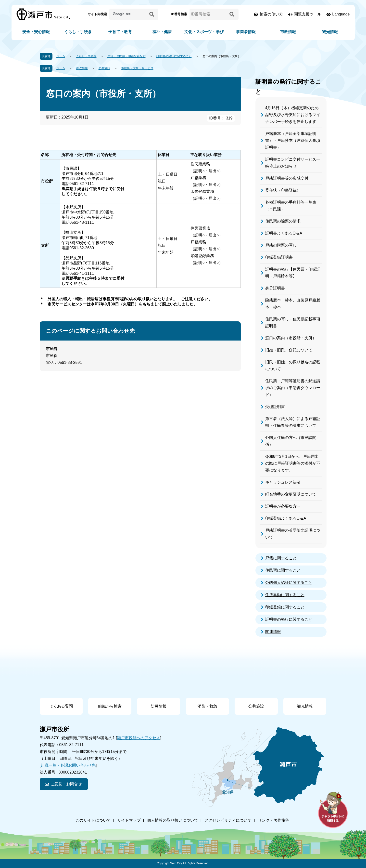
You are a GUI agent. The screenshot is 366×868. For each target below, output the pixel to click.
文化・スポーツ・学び (204, 32)
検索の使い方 (271, 14)
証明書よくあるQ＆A (284, 233)
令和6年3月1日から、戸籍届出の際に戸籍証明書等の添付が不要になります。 (293, 463)
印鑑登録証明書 (279, 257)
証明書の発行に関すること (174, 56)
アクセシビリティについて (228, 820)
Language (341, 14)
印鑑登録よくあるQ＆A (286, 518)
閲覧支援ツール (308, 14)
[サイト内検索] (128, 14)
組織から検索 (110, 706)
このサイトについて (93, 820)
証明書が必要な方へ (283, 506)
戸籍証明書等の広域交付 (287, 178)
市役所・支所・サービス (137, 68)
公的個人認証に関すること (289, 583)
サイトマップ (129, 820)
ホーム (61, 56)
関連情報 (273, 632)
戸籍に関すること (281, 558)
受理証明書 (275, 407)
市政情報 (288, 32)
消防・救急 (207, 706)
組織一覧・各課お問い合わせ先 (68, 765)
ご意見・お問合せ (66, 784)
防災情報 (159, 706)
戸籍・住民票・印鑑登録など (126, 56)
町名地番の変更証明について (291, 494)
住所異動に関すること (285, 595)
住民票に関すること (283, 570)
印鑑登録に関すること (285, 607)
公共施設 (104, 68)
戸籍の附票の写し (281, 245)
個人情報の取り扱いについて (173, 820)
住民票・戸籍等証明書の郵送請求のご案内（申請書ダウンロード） (293, 388)
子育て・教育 (120, 32)
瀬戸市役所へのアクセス (139, 738)
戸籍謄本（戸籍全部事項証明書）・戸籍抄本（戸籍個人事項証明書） (293, 140)
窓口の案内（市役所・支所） (291, 338)
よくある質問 (61, 706)
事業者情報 (246, 32)
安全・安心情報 (36, 32)
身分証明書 (275, 288)
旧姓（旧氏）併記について (289, 350)
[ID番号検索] (209, 14)
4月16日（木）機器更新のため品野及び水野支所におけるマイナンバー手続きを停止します (293, 115)
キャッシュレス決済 (283, 482)
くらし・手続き (78, 32)
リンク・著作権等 (274, 820)
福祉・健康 (162, 32)
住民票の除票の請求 (283, 221)
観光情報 (330, 32)
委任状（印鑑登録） (283, 190)
